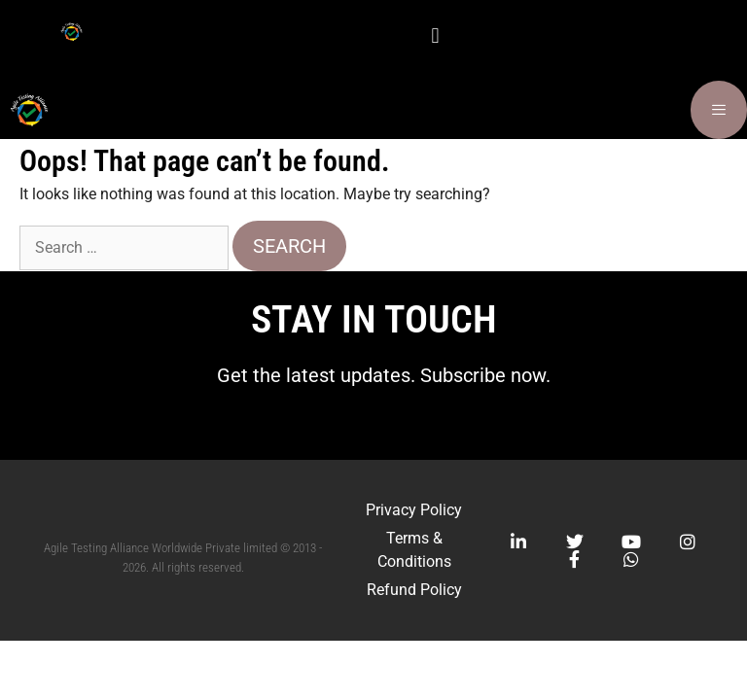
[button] (435, 35)
